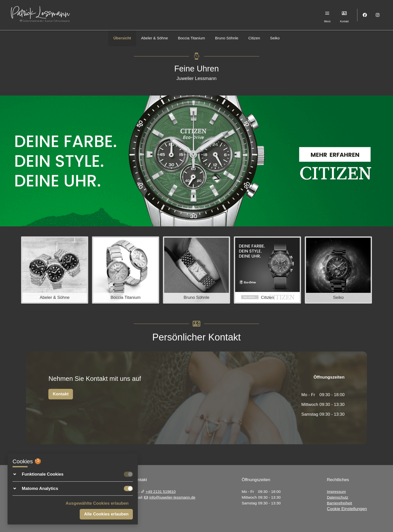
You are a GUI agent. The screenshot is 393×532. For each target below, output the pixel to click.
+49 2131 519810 (158, 492)
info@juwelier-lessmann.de (170, 497)
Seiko (275, 38)
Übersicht (122, 38)
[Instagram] (378, 15)
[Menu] (327, 13)
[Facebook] (365, 15)
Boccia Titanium (191, 38)
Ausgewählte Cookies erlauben (97, 503)
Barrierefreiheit (339, 503)
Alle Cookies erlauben (106, 514)
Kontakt (61, 394)
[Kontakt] (345, 13)
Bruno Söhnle (227, 38)
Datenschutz (337, 497)
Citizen (254, 38)
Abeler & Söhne (155, 38)
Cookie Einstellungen (347, 509)
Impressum (336, 492)
